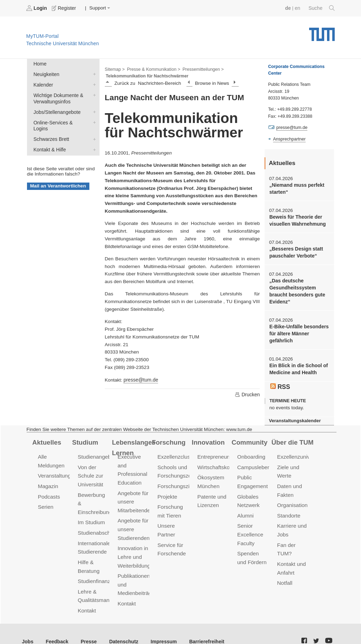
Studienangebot (96, 453)
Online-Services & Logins (93, 121)
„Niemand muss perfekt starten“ (296, 188)
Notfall (285, 576)
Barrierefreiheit (202, 626)
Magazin (48, 482)
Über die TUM (292, 438)
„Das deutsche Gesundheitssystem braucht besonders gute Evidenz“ (296, 290)
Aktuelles (46, 438)
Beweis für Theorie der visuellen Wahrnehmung (297, 220)
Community (249, 438)
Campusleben (253, 463)
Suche (322, 8)
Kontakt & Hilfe (93, 141)
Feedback (56, 626)
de (289, 8)
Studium (85, 438)
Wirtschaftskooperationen (227, 463)
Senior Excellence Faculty (250, 529)
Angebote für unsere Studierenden (133, 524)
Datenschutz (121, 626)
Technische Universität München (322, 32)
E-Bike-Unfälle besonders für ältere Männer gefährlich (298, 331)
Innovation (208, 438)
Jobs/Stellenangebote (93, 110)
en (298, 8)
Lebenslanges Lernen (133, 443)
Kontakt (87, 594)
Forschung (168, 438)
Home (40, 64)
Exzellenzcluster (176, 453)
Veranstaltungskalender (294, 417)
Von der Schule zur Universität (90, 471)
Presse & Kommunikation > (152, 69)
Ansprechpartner (289, 139)
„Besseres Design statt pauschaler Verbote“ (295, 251)
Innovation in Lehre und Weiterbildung (133, 550)
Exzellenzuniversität (300, 453)
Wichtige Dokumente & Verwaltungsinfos (93, 94)
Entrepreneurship (217, 453)
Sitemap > (114, 69)
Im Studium (91, 509)
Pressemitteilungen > (201, 69)
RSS (280, 383)
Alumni (245, 510)
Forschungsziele (176, 482)
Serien (45, 502)
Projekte (167, 492)
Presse (87, 626)
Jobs (28, 626)
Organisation (292, 500)
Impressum (160, 626)
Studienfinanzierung (101, 566)
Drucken (247, 394)
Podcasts (49, 492)
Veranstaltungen (57, 471)
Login (37, 8)
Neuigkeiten (93, 74)
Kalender (93, 84)
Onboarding (251, 453)
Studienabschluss (98, 519)
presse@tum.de (140, 379)
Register (64, 8)
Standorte (289, 510)
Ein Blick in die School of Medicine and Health (298, 366)
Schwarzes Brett (93, 131)
